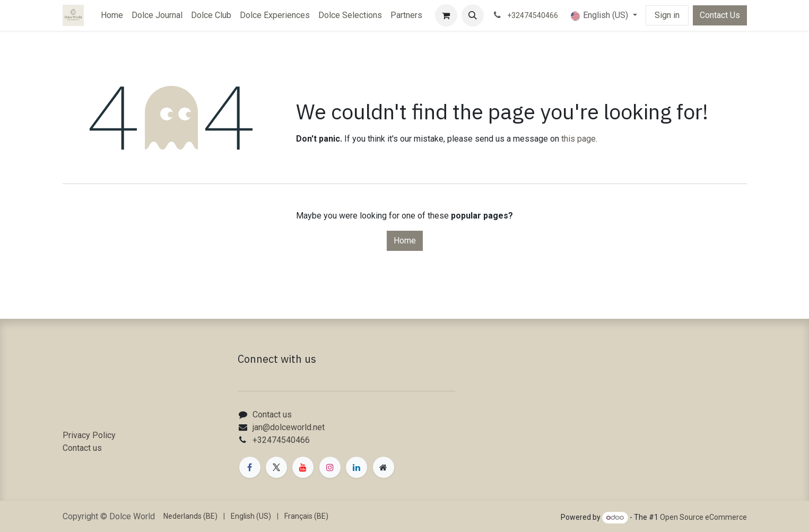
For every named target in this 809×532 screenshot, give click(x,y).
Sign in (667, 15)
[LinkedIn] (356, 467)
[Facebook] (250, 467)
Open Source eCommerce (703, 517)
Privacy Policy (89, 435)
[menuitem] (112, 15)
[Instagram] (330, 467)
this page (579, 139)
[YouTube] (303, 467)
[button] (473, 15)
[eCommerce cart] (446, 15)
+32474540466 (281, 440)
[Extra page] (384, 467)
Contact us (82, 448)
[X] (276, 467)
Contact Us (720, 15)
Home (405, 241)
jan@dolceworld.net (289, 427)
